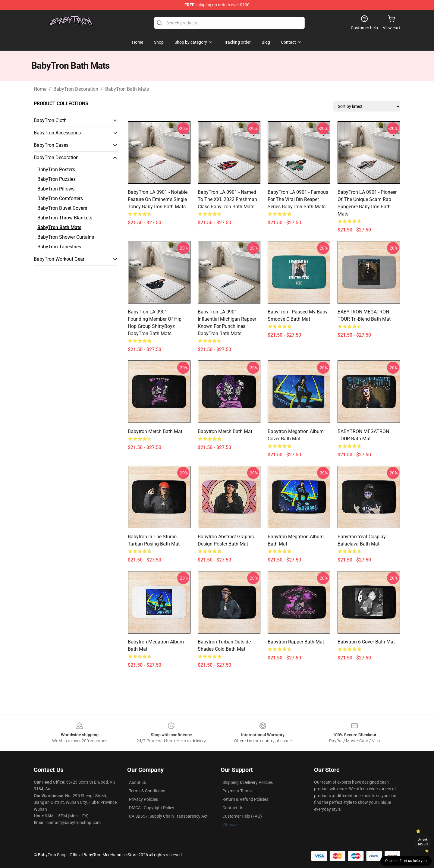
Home (40, 89)
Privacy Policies (143, 799)
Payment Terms (237, 791)
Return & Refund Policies (245, 799)
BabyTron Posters (56, 170)
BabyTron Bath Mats (127, 89)
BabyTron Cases (51, 145)
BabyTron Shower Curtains (66, 237)
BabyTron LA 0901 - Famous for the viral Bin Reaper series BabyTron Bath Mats (298, 199)
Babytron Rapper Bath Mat (296, 642)
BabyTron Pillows (56, 189)
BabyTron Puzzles (57, 179)
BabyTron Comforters (60, 198)
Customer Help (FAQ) (242, 816)
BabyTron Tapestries (59, 247)
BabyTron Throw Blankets (65, 218)
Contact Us (233, 808)
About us (137, 782)
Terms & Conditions (147, 791)
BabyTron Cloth (50, 120)
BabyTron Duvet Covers (62, 208)
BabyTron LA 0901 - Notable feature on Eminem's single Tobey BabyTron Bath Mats (158, 199)
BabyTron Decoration (76, 89)
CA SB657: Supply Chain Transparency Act (168, 816)
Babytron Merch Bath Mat (155, 431)
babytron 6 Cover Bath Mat (366, 642)
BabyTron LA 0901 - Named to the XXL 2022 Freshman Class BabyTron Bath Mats (227, 199)
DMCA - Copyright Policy (152, 808)
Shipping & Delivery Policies (248, 782)
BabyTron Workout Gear (59, 259)
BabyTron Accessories (57, 133)
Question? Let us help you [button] (406, 861)
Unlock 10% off (423, 842)
